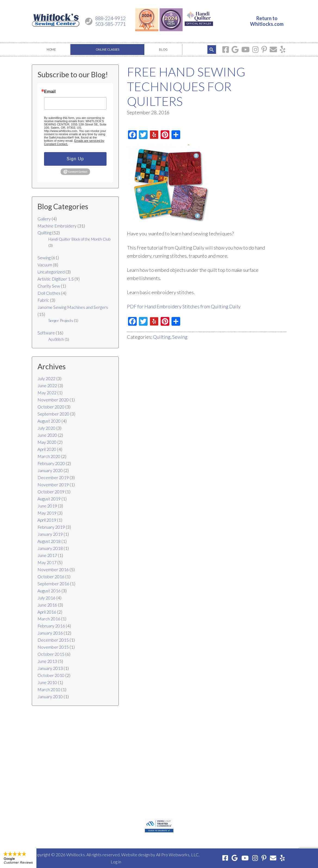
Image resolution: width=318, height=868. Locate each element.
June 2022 (47, 385)
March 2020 (49, 456)
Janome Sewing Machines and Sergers (73, 307)
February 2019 (51, 527)
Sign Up (75, 159)
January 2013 (50, 668)
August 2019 (49, 499)
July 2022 (46, 378)
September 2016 (53, 584)
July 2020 (46, 428)
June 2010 (47, 682)
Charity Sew (49, 286)
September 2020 (53, 414)
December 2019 (53, 477)
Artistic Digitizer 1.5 (56, 279)
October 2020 (51, 407)
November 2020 (53, 400)
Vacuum (45, 265)
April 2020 (47, 449)
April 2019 (47, 520)
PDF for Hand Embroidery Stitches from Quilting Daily (184, 306)
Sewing (180, 337)
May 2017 (47, 562)
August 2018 (49, 541)
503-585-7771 (110, 24)
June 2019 (47, 506)
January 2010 (50, 696)
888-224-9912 (110, 18)
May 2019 (47, 513)
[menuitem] (51, 50)
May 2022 (47, 393)
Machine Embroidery (57, 226)
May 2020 (47, 442)
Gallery (44, 219)
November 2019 (53, 484)
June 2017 (47, 555)
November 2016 (53, 569)
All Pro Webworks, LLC (177, 855)
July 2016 (46, 598)
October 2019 (51, 492)
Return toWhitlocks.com (267, 21)
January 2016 (50, 633)
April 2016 (47, 612)
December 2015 (53, 640)
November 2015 (53, 647)
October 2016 (51, 576)
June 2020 (47, 435)
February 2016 (51, 626)
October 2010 (51, 675)
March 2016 (49, 619)
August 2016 (49, 591)
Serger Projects (61, 320)
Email (50, 92)
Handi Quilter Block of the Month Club (79, 239)
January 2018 (50, 548)
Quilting (162, 337)
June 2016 (47, 605)
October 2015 (51, 654)
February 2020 (51, 463)
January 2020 (50, 470)
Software (46, 333)
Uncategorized (51, 272)
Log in (116, 862)
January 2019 (50, 534)
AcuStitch (56, 339)
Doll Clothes (49, 293)
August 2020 (49, 421)
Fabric (43, 300)
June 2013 (47, 661)
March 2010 (49, 689)
